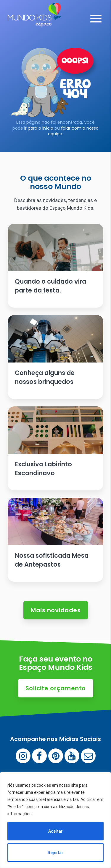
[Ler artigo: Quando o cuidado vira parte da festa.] (55, 266)
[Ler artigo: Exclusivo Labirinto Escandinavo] (55, 448)
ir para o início (39, 128)
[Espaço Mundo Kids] (34, 22)
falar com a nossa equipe (73, 131)
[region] (55, 820)
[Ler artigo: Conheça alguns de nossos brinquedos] (55, 357)
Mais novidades (56, 610)
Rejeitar (55, 853)
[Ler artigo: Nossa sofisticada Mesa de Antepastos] (55, 540)
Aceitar (55, 831)
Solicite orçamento (56, 688)
